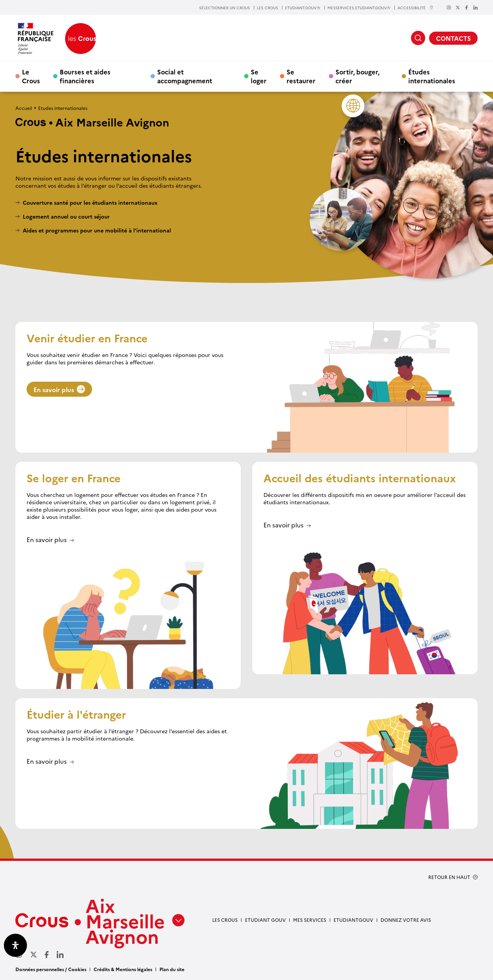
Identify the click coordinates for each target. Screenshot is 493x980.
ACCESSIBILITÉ (416, 8)
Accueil (24, 108)
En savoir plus (59, 389)
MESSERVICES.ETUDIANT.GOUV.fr (359, 8)
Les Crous (225, 920)
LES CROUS (267, 8)
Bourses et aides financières (85, 76)
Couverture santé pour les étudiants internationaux (90, 203)
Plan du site (172, 969)
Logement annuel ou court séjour (66, 216)
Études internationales (432, 76)
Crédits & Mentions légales (123, 969)
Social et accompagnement (185, 76)
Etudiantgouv (353, 920)
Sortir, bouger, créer (357, 76)
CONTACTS (453, 38)
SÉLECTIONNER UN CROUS (225, 8)
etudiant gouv (265, 920)
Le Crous (31, 76)
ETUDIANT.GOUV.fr (303, 8)
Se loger (259, 76)
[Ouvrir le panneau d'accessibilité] (15, 945)
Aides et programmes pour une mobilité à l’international (97, 230)
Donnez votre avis (406, 920)
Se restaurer (301, 76)
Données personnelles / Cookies (51, 969)
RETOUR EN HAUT (449, 877)
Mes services (310, 920)
